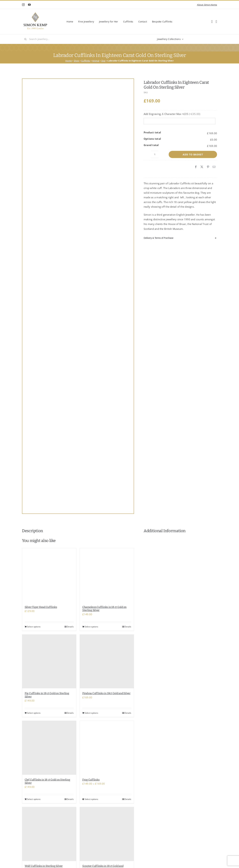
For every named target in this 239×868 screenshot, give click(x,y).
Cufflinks (86, 61)
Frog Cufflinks (91, 780)
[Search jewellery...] (69, 39)
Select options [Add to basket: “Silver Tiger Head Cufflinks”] (34, 627)
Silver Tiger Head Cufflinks (41, 607)
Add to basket (193, 154)
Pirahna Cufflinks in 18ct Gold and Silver (106, 693)
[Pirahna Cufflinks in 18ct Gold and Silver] (107, 662)
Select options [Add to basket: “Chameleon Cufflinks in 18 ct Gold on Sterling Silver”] (91, 627)
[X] (202, 167)
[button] (180, 238)
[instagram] (23, 5)
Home (68, 61)
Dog (103, 61)
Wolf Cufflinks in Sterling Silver (44, 866)
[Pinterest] (208, 167)
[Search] (25, 39)
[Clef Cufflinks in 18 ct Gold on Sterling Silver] (49, 748)
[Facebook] (196, 167)
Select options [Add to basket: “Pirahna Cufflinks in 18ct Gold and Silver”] (91, 713)
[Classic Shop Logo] (35, 13)
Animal (96, 61)
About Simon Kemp (207, 5)
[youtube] (29, 5)
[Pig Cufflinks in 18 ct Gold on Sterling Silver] (49, 662)
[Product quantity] (155, 154)
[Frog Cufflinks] (107, 748)
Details (70, 627)
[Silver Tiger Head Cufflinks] (49, 575)
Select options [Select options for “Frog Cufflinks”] (91, 799)
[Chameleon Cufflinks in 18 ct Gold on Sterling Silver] (107, 575)
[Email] (214, 167)
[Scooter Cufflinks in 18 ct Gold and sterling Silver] (107, 834)
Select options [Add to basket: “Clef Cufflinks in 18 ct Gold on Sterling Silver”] (34, 799)
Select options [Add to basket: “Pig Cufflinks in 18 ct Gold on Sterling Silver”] (34, 713)
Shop (76, 61)
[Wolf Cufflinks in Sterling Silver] (49, 834)
